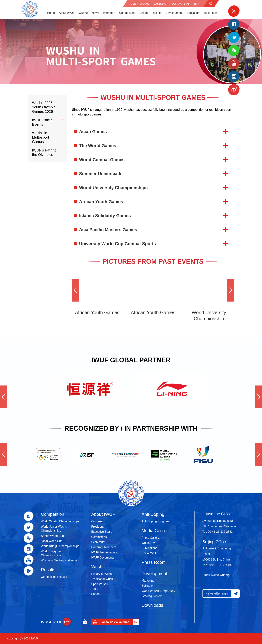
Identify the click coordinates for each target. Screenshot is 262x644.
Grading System (152, 596)
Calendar (160, 4)
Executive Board (102, 532)
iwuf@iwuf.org (220, 575)
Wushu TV (148, 543)
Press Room (154, 562)
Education (193, 13)
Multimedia (211, 13)
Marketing (148, 581)
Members (109, 13)
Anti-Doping (153, 514)
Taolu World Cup (52, 541)
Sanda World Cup (52, 536)
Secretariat (98, 542)
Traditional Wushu (103, 579)
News (95, 13)
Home (51, 13)
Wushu (83, 13)
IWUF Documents (103, 558)
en (195, 4)
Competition (127, 13)
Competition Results (54, 577)
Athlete (143, 13)
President (97, 527)
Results (157, 13)
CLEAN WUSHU (140, 4)
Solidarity (148, 586)
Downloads (152, 605)
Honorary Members (104, 547)
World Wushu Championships (60, 521)
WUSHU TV (57, 622)
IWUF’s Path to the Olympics (44, 152)
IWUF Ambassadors (104, 552)
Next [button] (231, 290)
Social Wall (149, 553)
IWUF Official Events (43, 122)
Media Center (155, 531)
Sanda (95, 594)
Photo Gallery (150, 538)
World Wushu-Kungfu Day (158, 591)
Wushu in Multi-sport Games (40, 137)
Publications (149, 548)
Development (174, 13)
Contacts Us (180, 4)
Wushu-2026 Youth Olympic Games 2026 (44, 107)
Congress (97, 521)
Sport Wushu (100, 584)
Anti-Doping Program (155, 521)
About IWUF (67, 13)
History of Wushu (102, 574)
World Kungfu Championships (60, 546)
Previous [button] (76, 290)
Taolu (95, 589)
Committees (99, 537)
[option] (131, 52)
